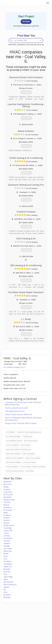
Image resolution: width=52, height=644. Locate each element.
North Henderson (10, 584)
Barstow (7, 523)
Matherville (8, 551)
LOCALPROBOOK (15, 3)
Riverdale (7, 597)
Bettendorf (8, 482)
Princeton (7, 502)
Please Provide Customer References (19, 414)
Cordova (7, 536)
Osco (5, 559)
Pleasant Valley (9, 500)
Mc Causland (8, 495)
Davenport (7, 507)
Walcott (6, 505)
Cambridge (8, 528)
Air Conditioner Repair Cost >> (15, 367)
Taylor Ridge (8, 577)
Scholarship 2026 (39, 617)
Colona (6, 533)
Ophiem (7, 587)
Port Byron (7, 561)
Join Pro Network (21, 617)
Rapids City (8, 567)
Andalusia (7, 515)
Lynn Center (8, 549)
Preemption (8, 564)
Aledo (6, 513)
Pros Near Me (8, 622)
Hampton (7, 543)
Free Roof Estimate (9, 627)
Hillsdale (7, 546)
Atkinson (7, 520)
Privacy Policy (38, 620)
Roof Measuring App (22, 622)
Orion (6, 556)
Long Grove (8, 492)
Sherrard (7, 572)
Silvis (5, 574)
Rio (5, 590)
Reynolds (7, 569)
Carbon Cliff (8, 531)
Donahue (7, 489)
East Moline (8, 538)
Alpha (6, 579)
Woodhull (7, 595)
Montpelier (8, 497)
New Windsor (8, 582)
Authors (36, 622)
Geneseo (7, 541)
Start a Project (8, 625)
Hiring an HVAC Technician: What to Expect (21, 423)
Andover (7, 518)
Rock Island (8, 510)
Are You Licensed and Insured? (16, 408)
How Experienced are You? (15, 411)
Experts (18, 620)
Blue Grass (8, 484)
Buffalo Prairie (9, 525)
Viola (5, 592)
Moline (6, 554)
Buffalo (6, 487)
